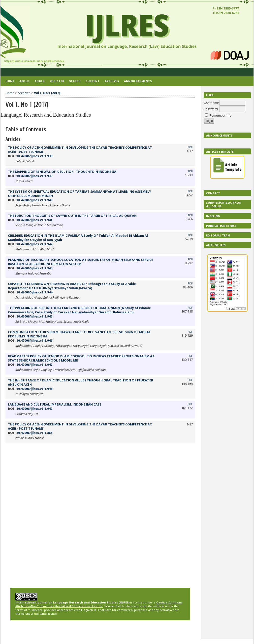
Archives (112, 81)
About (25, 81)
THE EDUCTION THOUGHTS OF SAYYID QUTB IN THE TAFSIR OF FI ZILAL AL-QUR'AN (72, 216)
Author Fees (216, 245)
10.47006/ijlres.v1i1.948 (34, 389)
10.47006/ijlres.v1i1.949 (34, 409)
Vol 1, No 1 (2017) (47, 93)
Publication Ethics (221, 226)
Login (40, 81)
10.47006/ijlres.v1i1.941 (34, 220)
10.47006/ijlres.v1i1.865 (34, 433)
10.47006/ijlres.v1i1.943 (34, 268)
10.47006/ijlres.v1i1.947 (34, 365)
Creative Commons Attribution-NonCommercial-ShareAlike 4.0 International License (99, 604)
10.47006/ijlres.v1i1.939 (34, 176)
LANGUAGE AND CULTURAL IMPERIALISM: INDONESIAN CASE (55, 404)
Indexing (213, 216)
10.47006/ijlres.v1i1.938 (34, 156)
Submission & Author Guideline (223, 204)
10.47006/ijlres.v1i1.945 (34, 316)
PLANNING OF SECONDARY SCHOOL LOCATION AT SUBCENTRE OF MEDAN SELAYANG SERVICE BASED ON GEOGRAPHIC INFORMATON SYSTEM (80, 262)
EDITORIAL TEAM (218, 235)
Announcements (219, 135)
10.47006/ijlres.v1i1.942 (34, 244)
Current (93, 81)
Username (211, 103)
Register (57, 81)
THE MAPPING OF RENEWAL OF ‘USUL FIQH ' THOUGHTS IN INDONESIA (62, 172)
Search (75, 81)
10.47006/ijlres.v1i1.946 (34, 341)
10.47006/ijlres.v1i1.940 (34, 200)
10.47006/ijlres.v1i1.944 (34, 292)
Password (211, 109)
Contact (213, 193)
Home (10, 81)
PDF (190, 147)
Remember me (221, 115)
